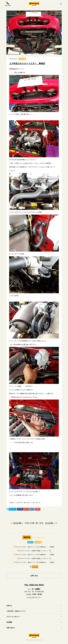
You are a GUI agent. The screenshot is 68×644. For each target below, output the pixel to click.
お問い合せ (34, 576)
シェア (20, 509)
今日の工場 (22, 59)
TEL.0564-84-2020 (34, 585)
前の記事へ (18, 523)
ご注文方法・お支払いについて (16, 611)
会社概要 (9, 622)
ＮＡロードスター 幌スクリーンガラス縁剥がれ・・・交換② (35, 555)
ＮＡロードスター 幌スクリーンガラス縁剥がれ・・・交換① (35, 562)
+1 (26, 509)
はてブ (32, 509)
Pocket (38, 509)
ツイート (12, 509)
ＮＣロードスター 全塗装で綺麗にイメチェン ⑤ (35, 551)
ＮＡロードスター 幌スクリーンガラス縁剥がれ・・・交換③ (35, 547)
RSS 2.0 (35, 566)
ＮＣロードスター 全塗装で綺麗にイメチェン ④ (35, 558)
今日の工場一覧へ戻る (34, 523)
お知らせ (30, 542)
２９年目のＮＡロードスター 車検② (27, 63)
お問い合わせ (11, 628)
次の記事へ (50, 523)
